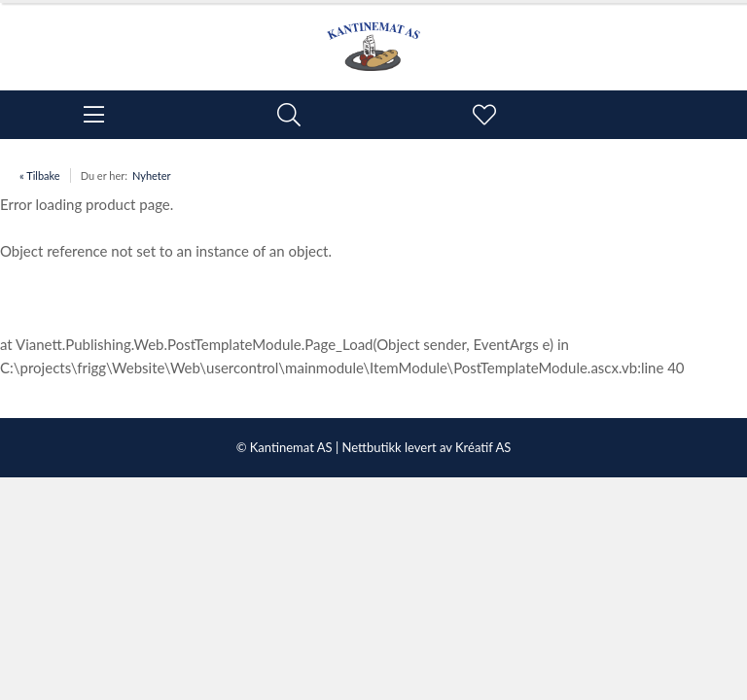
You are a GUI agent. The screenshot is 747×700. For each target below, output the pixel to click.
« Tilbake (40, 175)
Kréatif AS (483, 447)
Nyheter (152, 175)
